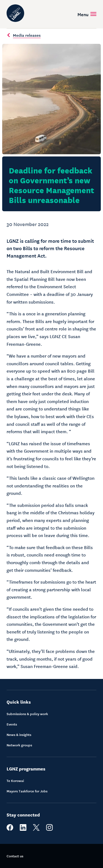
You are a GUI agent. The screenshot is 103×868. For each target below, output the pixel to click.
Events (12, 724)
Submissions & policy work (27, 714)
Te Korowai (15, 781)
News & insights (19, 735)
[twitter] (36, 829)
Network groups (19, 745)
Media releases (24, 35)
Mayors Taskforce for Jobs (27, 791)
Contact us (15, 856)
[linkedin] (23, 829)
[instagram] (49, 829)
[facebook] (10, 829)
